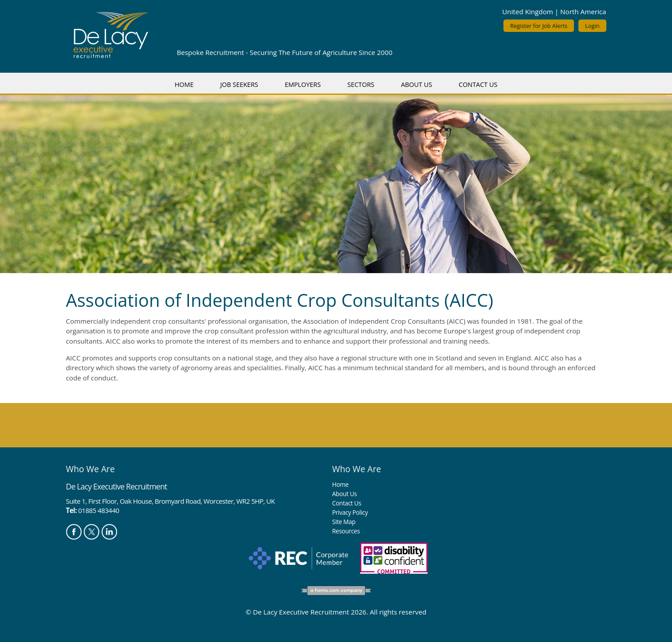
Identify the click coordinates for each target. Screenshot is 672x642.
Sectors (361, 84)
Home (184, 84)
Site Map (344, 522)
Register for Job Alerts (539, 26)
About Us (417, 84)
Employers (303, 84)
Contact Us (478, 84)
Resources (346, 531)
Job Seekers (239, 84)
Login (592, 26)
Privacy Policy (350, 512)
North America (583, 12)
